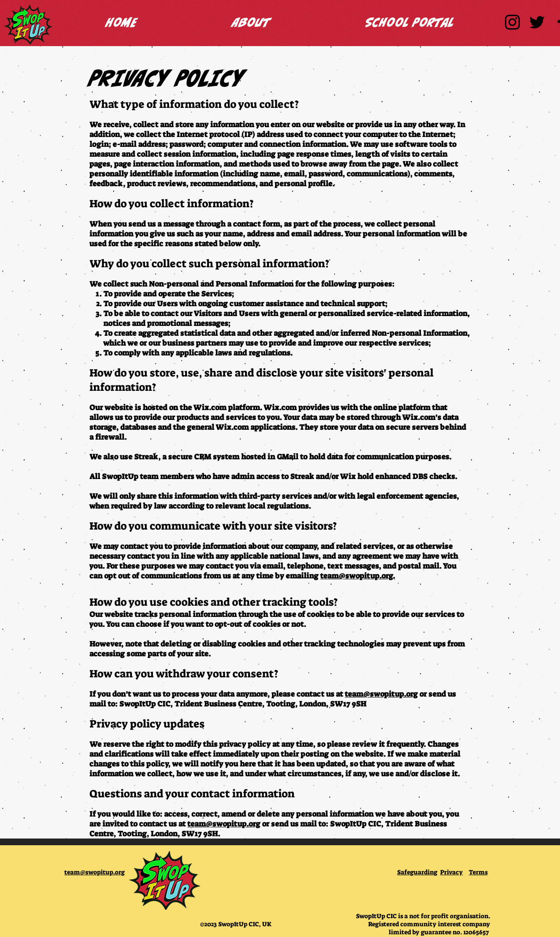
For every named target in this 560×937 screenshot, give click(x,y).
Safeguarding (417, 872)
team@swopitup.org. (358, 576)
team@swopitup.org (381, 694)
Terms (478, 872)
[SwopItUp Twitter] (537, 22)
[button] (251, 22)
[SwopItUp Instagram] (512, 22)
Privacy (452, 872)
